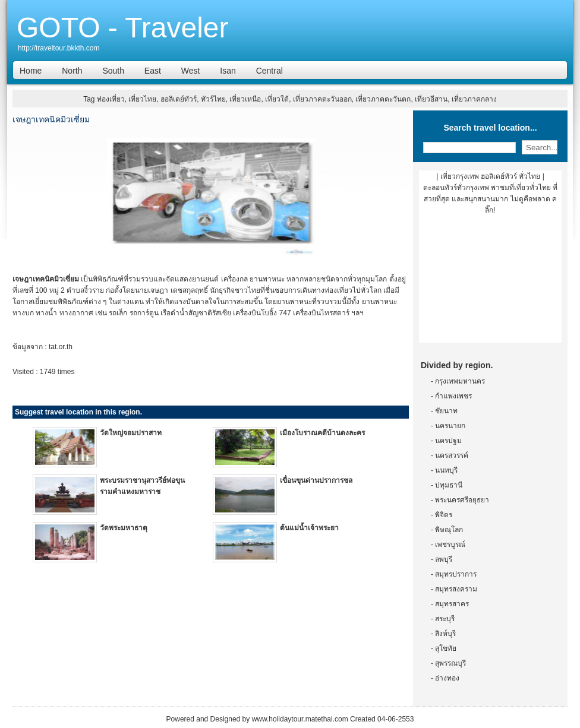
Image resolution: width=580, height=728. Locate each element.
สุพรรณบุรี (450, 663)
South (113, 71)
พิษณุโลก (449, 530)
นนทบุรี (446, 470)
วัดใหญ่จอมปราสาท (131, 433)
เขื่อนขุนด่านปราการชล (316, 480)
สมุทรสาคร (452, 604)
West (191, 71)
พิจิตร (444, 515)
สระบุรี (445, 619)
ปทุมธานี (449, 485)
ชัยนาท (446, 411)
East (153, 71)
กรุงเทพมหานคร (460, 381)
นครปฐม (448, 441)
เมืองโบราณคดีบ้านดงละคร (322, 433)
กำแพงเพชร (453, 396)
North (72, 71)
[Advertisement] (490, 283)
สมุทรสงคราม (456, 589)
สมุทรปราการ (456, 574)
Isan (228, 71)
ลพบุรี (444, 559)
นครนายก (450, 426)
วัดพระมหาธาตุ (124, 528)
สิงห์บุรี (445, 634)
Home (31, 71)
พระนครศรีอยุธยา (462, 500)
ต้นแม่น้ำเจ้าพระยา (309, 528)
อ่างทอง (447, 678)
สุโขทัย (446, 648)
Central (269, 71)
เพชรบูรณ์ (450, 545)
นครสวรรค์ (452, 455)
